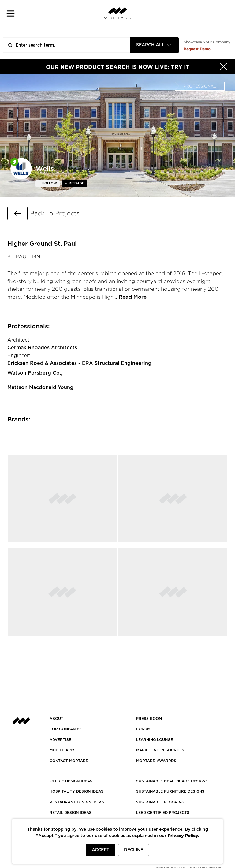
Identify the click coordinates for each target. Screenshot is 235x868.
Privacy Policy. (183, 835)
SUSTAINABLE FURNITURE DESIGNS (170, 791)
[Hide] (224, 67)
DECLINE (134, 850)
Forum (143, 729)
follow (49, 183)
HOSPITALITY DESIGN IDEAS (76, 791)
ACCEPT (101, 850)
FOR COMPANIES (66, 729)
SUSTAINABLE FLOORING (160, 802)
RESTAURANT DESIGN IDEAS (77, 802)
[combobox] (154, 45)
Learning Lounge (155, 740)
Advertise (60, 740)
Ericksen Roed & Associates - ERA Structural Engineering (79, 363)
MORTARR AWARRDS (156, 761)
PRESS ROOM (149, 719)
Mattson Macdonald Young (40, 387)
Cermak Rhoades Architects (42, 348)
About (56, 719)
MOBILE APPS (63, 750)
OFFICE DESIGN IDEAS (71, 781)
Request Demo (197, 49)
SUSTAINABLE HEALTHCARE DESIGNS (172, 781)
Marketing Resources (160, 750)
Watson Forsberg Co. (34, 373)
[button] (11, 13)
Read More (133, 297)
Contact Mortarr (69, 761)
